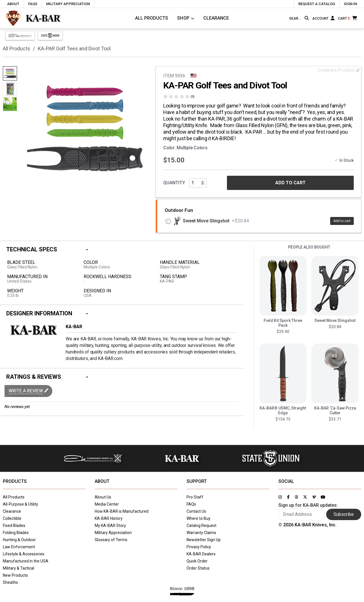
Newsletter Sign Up (204, 540)
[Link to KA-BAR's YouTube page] (323, 497)
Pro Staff (195, 497)
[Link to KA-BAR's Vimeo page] (314, 497)
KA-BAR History (109, 518)
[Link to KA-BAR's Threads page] (296, 497)
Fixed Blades (14, 526)
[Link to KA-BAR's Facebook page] (288, 497)
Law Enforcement (19, 547)
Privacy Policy (199, 547)
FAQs (191, 504)
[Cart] (347, 18)
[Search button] (307, 18)
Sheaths (10, 582)
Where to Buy (198, 518)
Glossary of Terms (111, 540)
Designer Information (39, 313)
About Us (103, 497)
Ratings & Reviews (34, 377)
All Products (152, 18)
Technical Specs (32, 249)
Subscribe (344, 514)
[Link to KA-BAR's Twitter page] (305, 497)
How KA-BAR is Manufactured (122, 511)
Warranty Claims (201, 533)
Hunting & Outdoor (19, 540)
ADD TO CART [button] (290, 183)
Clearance (216, 18)
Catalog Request (201, 526)
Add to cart (342, 221)
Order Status (198, 568)
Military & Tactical (18, 568)
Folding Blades (16, 533)
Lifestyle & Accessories (24, 554)
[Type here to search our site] (296, 18)
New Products (15, 575)
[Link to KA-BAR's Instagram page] (280, 497)
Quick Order (197, 561)
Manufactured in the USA (26, 561)
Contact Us (196, 511)
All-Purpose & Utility (20, 504)
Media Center (107, 504)
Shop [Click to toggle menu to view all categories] (183, 18)
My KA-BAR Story (110, 526)
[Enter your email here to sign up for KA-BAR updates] (302, 514)
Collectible (12, 518)
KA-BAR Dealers (201, 554)
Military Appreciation (113, 533)
